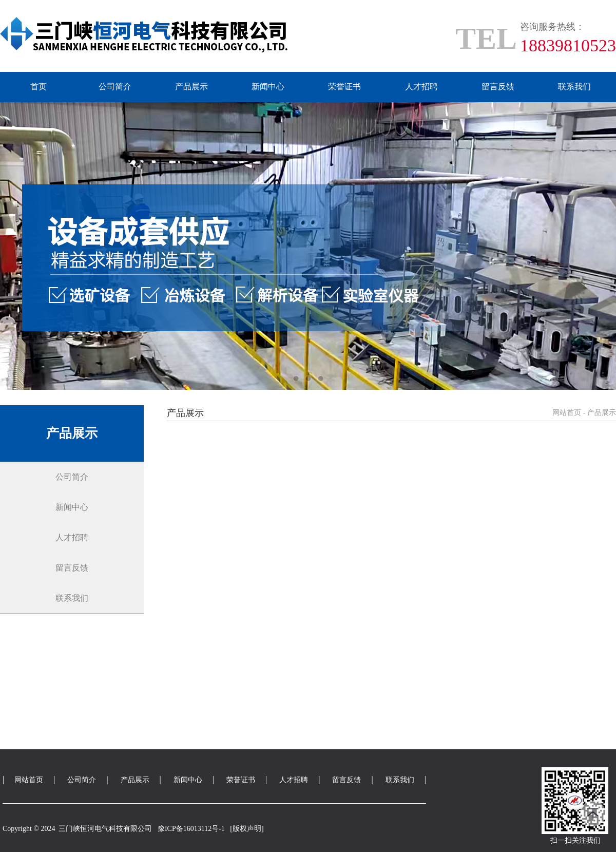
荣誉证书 (344, 87)
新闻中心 (268, 87)
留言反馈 (498, 87)
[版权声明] (247, 829)
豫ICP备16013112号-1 (191, 829)
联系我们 (574, 87)
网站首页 (567, 413)
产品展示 (191, 87)
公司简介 (115, 87)
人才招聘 (421, 87)
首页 (38, 87)
